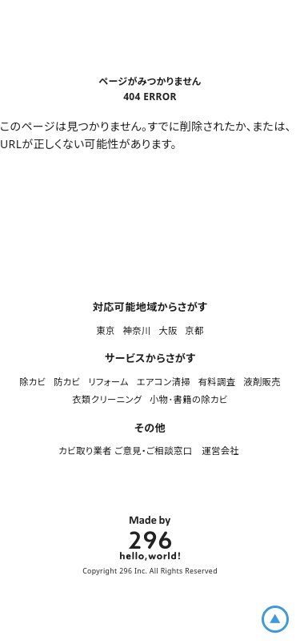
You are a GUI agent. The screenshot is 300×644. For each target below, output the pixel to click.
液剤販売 (262, 382)
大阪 (168, 330)
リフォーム (108, 382)
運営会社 (221, 451)
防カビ (67, 382)
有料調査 (217, 382)
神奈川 (136, 330)
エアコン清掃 (164, 382)
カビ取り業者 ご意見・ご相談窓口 (126, 451)
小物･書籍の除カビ (189, 399)
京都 (194, 330)
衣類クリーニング (107, 399)
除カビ (32, 382)
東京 (105, 330)
